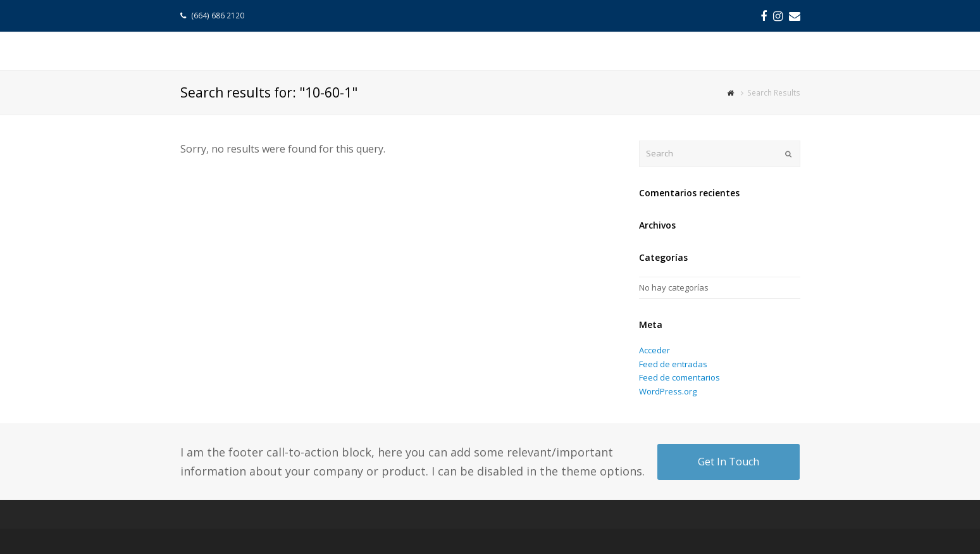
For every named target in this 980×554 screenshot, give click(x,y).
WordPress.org (668, 391)
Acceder (654, 350)
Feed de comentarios (679, 377)
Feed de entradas (673, 364)
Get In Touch (729, 462)
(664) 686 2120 (219, 16)
